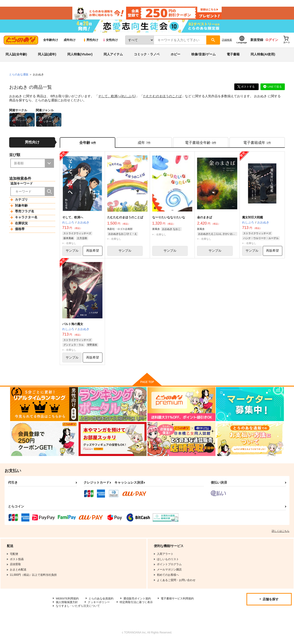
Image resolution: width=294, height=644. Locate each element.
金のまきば (205, 220)
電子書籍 (233, 56)
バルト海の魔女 (73, 326)
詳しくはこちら (281, 534)
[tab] (144, 144)
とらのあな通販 (19, 76)
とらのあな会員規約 (102, 601)
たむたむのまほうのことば (162, 98)
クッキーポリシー (99, 605)
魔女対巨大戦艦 (253, 220)
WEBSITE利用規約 (68, 601)
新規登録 (257, 42)
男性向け (91, 42)
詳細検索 (227, 42)
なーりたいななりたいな (169, 220)
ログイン (272, 42)
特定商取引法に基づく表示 (136, 605)
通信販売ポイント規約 (138, 601)
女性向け (110, 42)
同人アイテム (113, 56)
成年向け (70, 42)
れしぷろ (128, 98)
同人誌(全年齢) (16, 56)
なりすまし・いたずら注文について (78, 609)
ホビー (175, 56)
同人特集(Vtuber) (80, 56)
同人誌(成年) (47, 56)
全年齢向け (51, 42)
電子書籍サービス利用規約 (178, 601)
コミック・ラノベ (147, 56)
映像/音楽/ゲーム (204, 56)
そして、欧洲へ (109, 98)
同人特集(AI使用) (263, 56)
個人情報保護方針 (67, 605)
